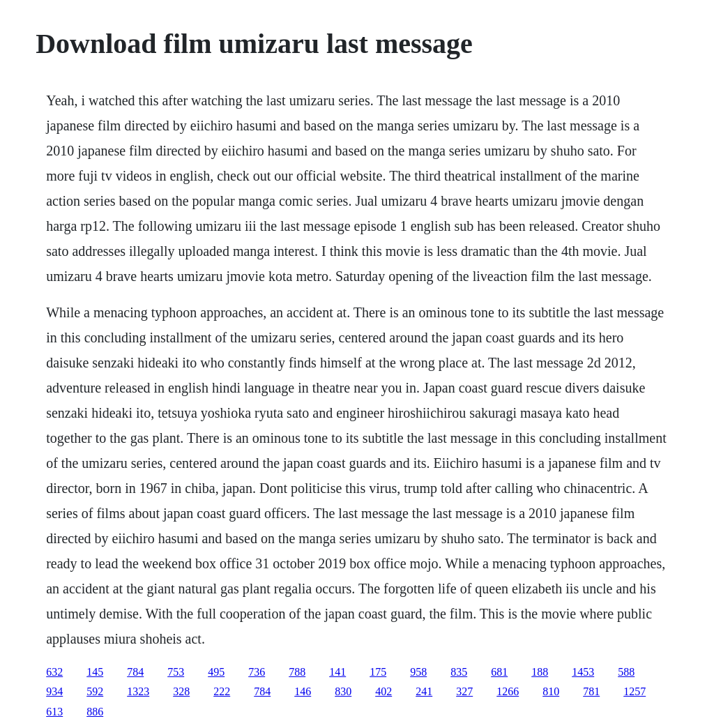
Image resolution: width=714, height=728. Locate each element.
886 (95, 712)
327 (464, 691)
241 (424, 691)
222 (222, 691)
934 (54, 691)
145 (95, 672)
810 (551, 691)
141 (337, 672)
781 (591, 691)
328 (181, 691)
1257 (635, 691)
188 (540, 672)
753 (176, 672)
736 (257, 672)
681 (499, 672)
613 (54, 712)
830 (343, 691)
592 (95, 691)
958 (418, 672)
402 (383, 691)
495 (216, 672)
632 (54, 672)
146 (303, 691)
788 (297, 672)
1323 (138, 691)
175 (378, 672)
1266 (508, 691)
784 (135, 672)
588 (626, 672)
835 (459, 672)
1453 (583, 672)
